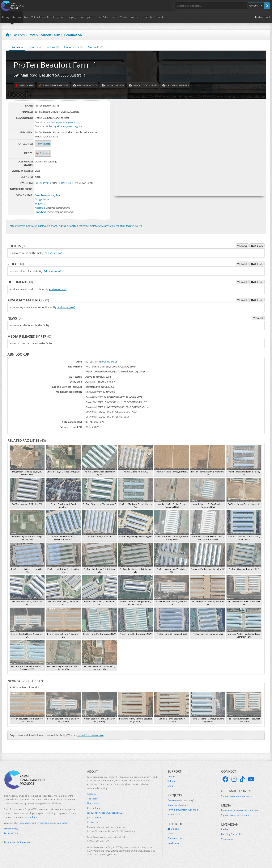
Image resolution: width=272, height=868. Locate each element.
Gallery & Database (12, 17)
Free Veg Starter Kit (232, 834)
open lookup (109, 362)
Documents (73, 47)
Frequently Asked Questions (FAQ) (105, 813)
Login (170, 834)
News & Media (119, 17)
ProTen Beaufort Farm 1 (55, 64)
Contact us (93, 822)
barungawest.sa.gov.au (63, 122)
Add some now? (53, 253)
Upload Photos (92, 85)
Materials (96, 47)
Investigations (88, 17)
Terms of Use (11, 833)
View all (242, 246)
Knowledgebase (56, 17)
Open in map (26, 85)
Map (27, 17)
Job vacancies (94, 818)
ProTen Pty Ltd (43, 183)
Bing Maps (40, 203)
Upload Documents (155, 85)
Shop (170, 786)
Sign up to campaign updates (237, 796)
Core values (93, 808)
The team (92, 799)
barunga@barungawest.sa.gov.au (66, 126)
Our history (93, 803)
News (14, 318)
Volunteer (173, 781)
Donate (171, 777)
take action (63, 823)
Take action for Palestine (17, 842)
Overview (17, 47)
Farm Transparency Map (48, 195)
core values (31, 817)
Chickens (43, 153)
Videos (53, 47)
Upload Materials (191, 85)
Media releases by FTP (29, 336)
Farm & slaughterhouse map (183, 810)
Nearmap (40, 208)
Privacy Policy (11, 829)
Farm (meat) (43, 144)
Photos (35, 47)
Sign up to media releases (235, 815)
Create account (176, 838)
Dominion (181, 800)
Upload (257, 246)
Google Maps (42, 199)
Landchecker (42, 212)
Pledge (225, 829)
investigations (44, 823)
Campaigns (72, 17)
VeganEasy (227, 839)
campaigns (26, 823)
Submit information (57, 85)
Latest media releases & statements (240, 810)
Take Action (103, 17)
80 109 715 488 (65, 183)
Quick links (173, 843)
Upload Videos (122, 85)
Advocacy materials (28, 300)
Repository (178, 805)
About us (92, 794)
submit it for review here (90, 735)
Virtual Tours (38, 17)
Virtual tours (174, 815)
